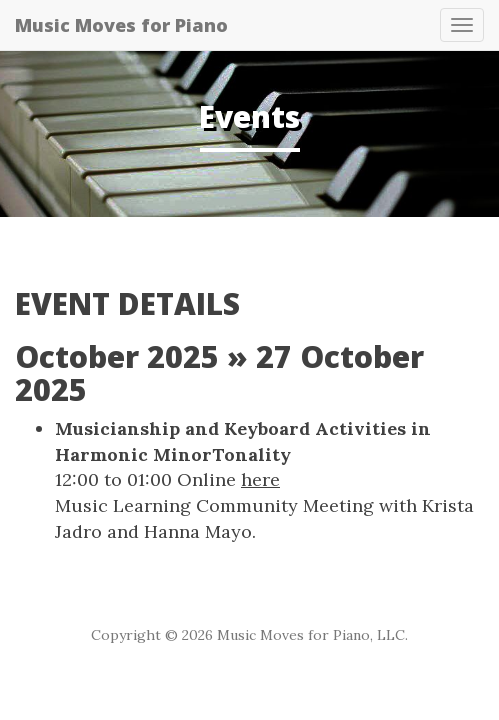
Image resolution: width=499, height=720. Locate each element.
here (260, 479)
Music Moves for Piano (121, 25)
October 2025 (117, 356)
